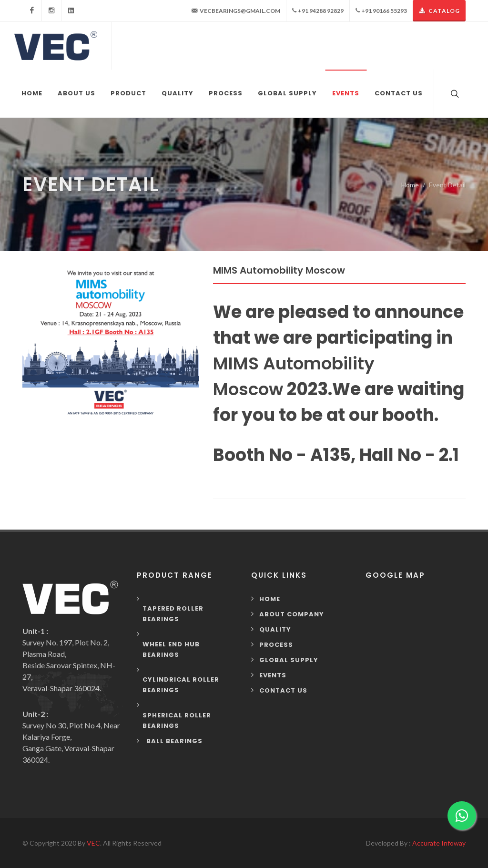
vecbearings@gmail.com (236, 11)
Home (410, 185)
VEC (93, 843)
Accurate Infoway (439, 843)
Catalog (439, 11)
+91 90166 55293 (381, 11)
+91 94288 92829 (318, 11)
